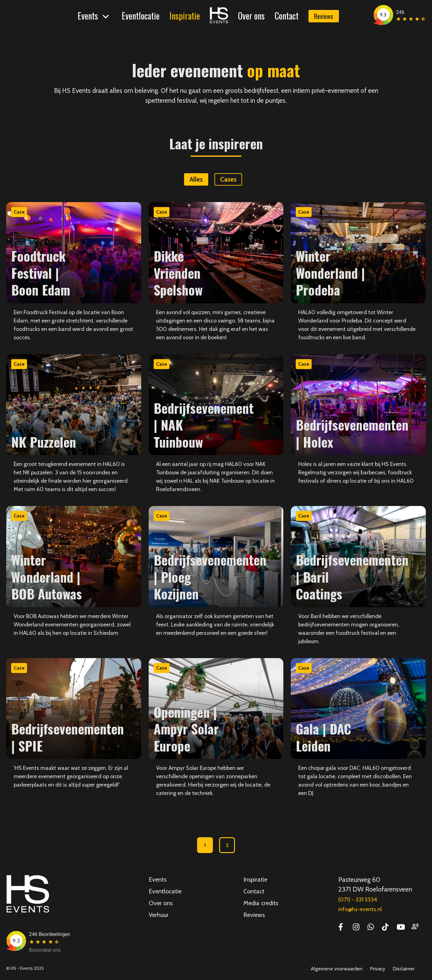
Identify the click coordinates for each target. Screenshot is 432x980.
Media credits (261, 903)
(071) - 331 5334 (358, 900)
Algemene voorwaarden (337, 969)
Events (88, 16)
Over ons (251, 16)
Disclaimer (404, 969)
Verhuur (159, 915)
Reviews (324, 16)
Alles (196, 179)
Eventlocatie (141, 16)
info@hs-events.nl (360, 909)
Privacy (378, 969)
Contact (287, 16)
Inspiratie (185, 16)
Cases (228, 179)
